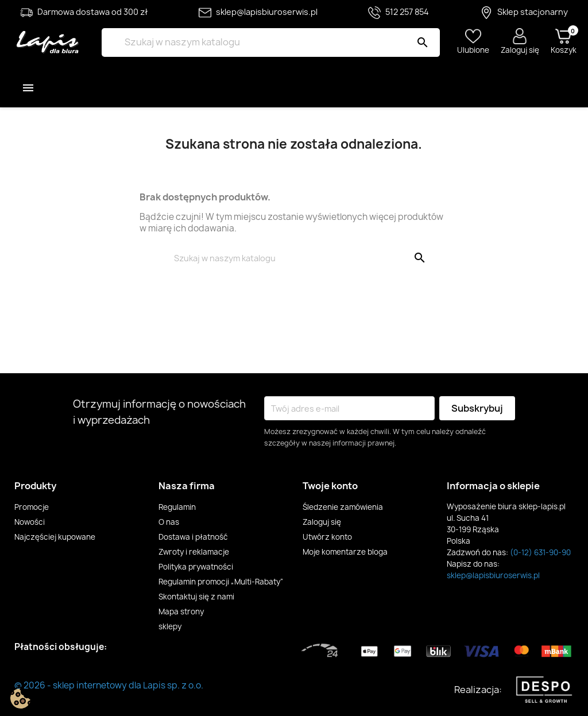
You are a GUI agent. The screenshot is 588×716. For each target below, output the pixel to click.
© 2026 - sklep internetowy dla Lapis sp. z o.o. (109, 685)
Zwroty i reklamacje (194, 552)
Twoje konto (330, 486)
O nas (169, 522)
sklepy (170, 626)
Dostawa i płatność (193, 537)
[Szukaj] (270, 42)
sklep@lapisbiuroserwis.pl (493, 575)
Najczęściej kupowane (55, 537)
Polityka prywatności (196, 567)
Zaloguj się (322, 522)
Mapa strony (181, 611)
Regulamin (177, 507)
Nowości (30, 522)
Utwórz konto (327, 537)
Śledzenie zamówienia (343, 507)
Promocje (32, 507)
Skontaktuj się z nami (196, 597)
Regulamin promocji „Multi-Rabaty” (221, 582)
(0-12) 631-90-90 (540, 552)
